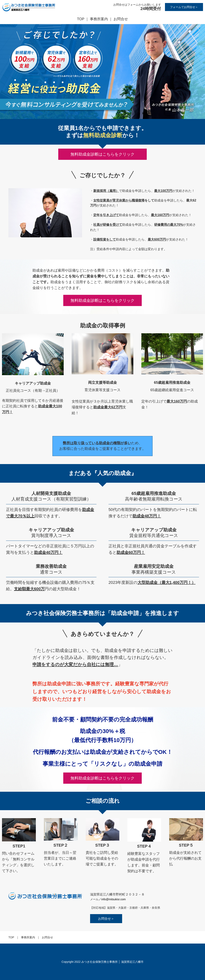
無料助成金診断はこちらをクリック (102, 300)
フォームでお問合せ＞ (184, 7)
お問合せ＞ (106, 919)
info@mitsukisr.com (114, 899)
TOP (81, 19)
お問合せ (121, 19)
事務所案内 (99, 19)
